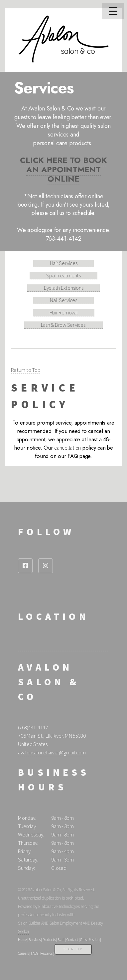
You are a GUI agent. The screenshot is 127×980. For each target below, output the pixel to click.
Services (34, 940)
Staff (61, 940)
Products (49, 940)
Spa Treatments (63, 276)
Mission (94, 940)
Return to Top (26, 370)
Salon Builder (29, 923)
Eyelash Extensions (64, 288)
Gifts (83, 940)
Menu (113, 11)
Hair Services (64, 263)
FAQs (35, 953)
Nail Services (63, 300)
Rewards (46, 953)
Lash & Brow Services (64, 325)
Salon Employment (66, 923)
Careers (23, 953)
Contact (72, 940)
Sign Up (73, 949)
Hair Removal (64, 313)
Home (22, 940)
